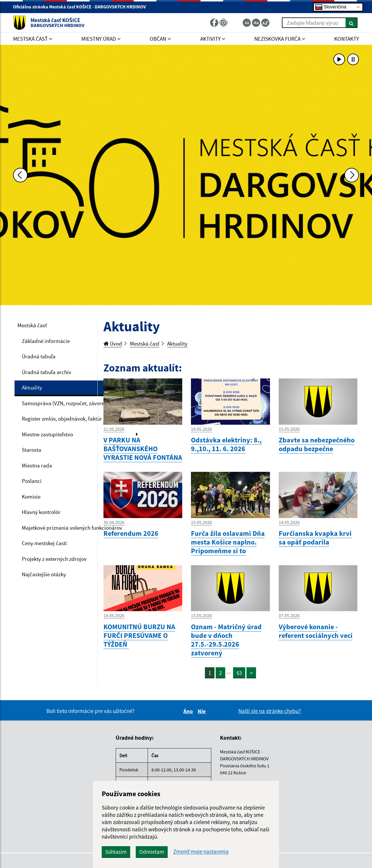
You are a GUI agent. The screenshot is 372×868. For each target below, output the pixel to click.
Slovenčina (331, 7)
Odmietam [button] (152, 852)
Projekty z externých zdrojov (54, 559)
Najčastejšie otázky (44, 574)
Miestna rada (37, 465)
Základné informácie (46, 341)
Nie (203, 711)
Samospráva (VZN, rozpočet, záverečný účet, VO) (78, 403)
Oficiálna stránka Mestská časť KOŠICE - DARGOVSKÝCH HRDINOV (82, 7)
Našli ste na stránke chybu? (270, 711)
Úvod (113, 344)
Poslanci (32, 481)
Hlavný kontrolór (41, 512)
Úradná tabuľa (39, 356)
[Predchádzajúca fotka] (20, 175)
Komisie (31, 497)
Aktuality (32, 387)
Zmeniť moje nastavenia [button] (201, 852)
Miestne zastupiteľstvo (47, 434)
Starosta (32, 450)
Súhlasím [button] (116, 852)
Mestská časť (32, 325)
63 (239, 673)
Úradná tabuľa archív (46, 372)
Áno (189, 711)
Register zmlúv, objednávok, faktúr (62, 419)
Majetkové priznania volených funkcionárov (72, 528)
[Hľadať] (352, 23)
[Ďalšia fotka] (352, 175)
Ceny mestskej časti (44, 543)
